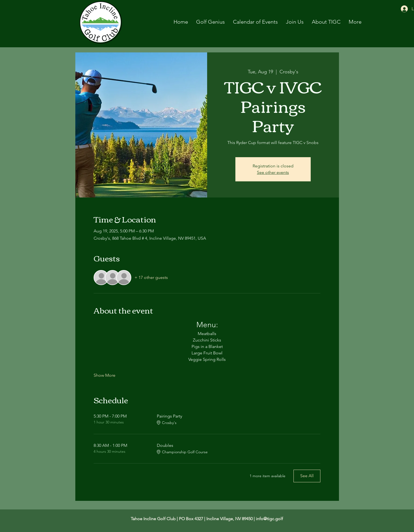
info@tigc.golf (269, 519)
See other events (273, 172)
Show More (105, 375)
